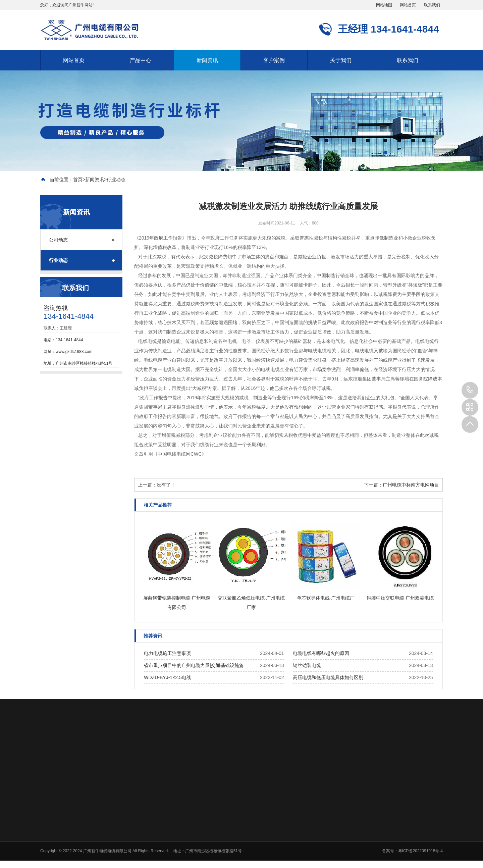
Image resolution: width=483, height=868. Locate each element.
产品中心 (141, 60)
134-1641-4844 (470, 390)
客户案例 (274, 60)
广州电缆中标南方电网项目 (411, 485)
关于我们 (341, 60)
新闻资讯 (207, 60)
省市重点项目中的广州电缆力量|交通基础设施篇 (194, 665)
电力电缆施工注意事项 (167, 653)
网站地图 (384, 5)
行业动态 (116, 180)
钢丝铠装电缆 (307, 665)
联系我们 (432, 5)
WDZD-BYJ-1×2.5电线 (167, 677)
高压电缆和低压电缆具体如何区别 (328, 677)
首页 (78, 180)
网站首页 (408, 5)
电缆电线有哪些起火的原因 (321, 653)
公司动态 (58, 240)
